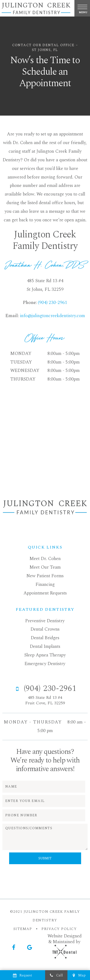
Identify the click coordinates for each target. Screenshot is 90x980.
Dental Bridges (45, 638)
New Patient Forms (45, 576)
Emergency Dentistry (45, 664)
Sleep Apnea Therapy (45, 655)
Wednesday (25, 371)
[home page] (36, 8)
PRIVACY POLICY (59, 929)
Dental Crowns (45, 629)
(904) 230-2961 (53, 303)
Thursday (23, 379)
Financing (45, 585)
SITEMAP (23, 929)
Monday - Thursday (33, 722)
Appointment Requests (45, 593)
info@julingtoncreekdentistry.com (52, 316)
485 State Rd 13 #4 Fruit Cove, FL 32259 (45, 700)
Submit (45, 858)
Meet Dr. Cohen (45, 559)
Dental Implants (45, 647)
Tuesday (21, 362)
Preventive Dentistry (45, 621)
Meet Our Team (45, 567)
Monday (21, 354)
